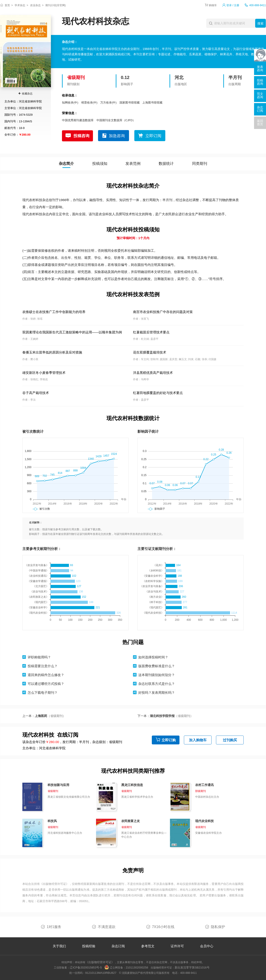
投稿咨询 (81, 136)
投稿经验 (89, 946)
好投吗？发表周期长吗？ (157, 693)
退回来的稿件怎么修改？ (46, 675)
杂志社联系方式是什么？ (157, 684)
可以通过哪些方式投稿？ (46, 684)
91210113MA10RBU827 (101, 973)
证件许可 (177, 946)
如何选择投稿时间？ (153, 657)
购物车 (213, 5)
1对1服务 (54, 927)
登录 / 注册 (233, 5)
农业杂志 (35, 5)
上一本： (44, 716)
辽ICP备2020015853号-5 (86, 968)
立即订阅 (153, 136)
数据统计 (166, 164)
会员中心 (207, 946)
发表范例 (133, 164)
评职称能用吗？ (39, 657)
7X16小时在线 (163, 927)
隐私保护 (218, 927)
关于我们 (59, 946)
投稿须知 (100, 164)
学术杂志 (20, 5)
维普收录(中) (89, 103)
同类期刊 (200, 164)
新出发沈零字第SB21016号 (192, 968)
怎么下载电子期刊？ (43, 693)
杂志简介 (66, 164)
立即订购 (169, 740)
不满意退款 (107, 927)
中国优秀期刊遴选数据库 (78, 120)
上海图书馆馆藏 (152, 103)
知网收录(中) (70, 103)
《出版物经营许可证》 (54, 884)
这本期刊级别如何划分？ (157, 675)
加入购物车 (198, 740)
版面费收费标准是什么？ (157, 666)
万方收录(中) (108, 103)
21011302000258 (137, 968)
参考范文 (148, 946)
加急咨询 (117, 136)
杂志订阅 (118, 946)
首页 (7, 5)
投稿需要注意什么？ (43, 666)
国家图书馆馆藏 (130, 103)
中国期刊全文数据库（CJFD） (116, 120)
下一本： (165, 716)
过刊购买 (230, 740)
